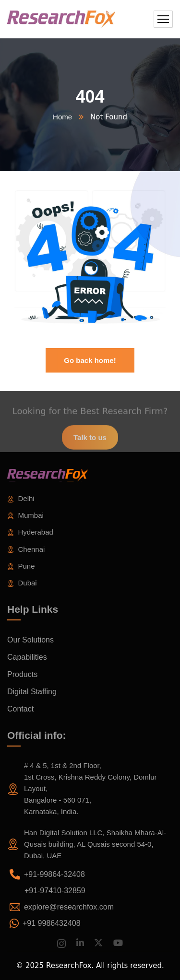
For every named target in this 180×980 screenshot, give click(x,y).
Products (22, 674)
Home (62, 117)
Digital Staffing (32, 692)
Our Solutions (30, 640)
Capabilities (27, 657)
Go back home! (90, 360)
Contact (20, 709)
